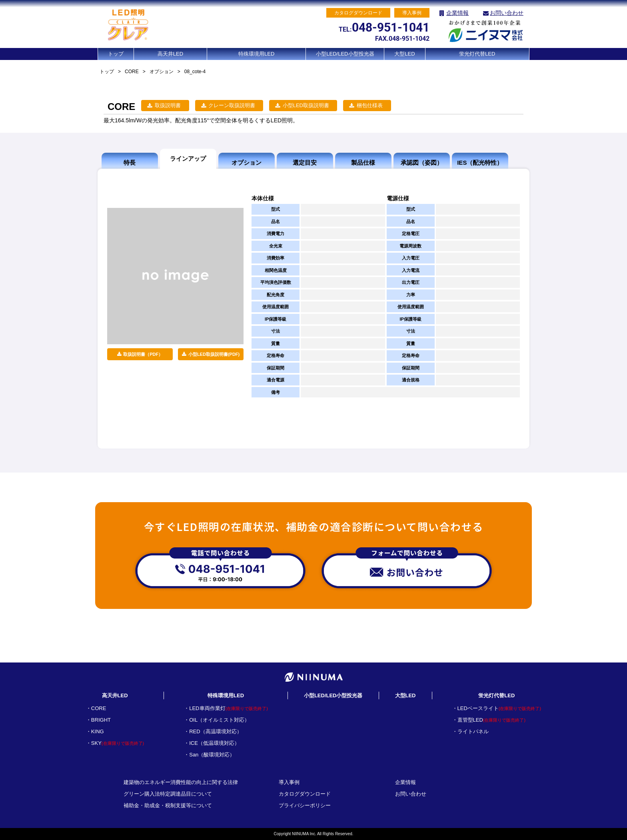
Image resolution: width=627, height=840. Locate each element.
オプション (162, 72)
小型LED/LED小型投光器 (345, 54)
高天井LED (170, 54)
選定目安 (305, 163)
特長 (130, 163)
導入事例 (289, 782)
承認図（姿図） (422, 163)
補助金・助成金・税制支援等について (168, 805)
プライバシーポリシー (305, 805)
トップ (116, 54)
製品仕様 (363, 163)
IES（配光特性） (480, 163)
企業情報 (457, 13)
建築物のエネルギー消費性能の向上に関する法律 (181, 782)
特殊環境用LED (256, 54)
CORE (132, 72)
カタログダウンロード (305, 794)
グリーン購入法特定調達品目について (168, 794)
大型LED (404, 54)
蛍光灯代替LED (477, 54)
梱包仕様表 (370, 105)
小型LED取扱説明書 (306, 105)
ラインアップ (188, 159)
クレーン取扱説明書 (232, 105)
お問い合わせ (507, 13)
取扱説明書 (168, 105)
